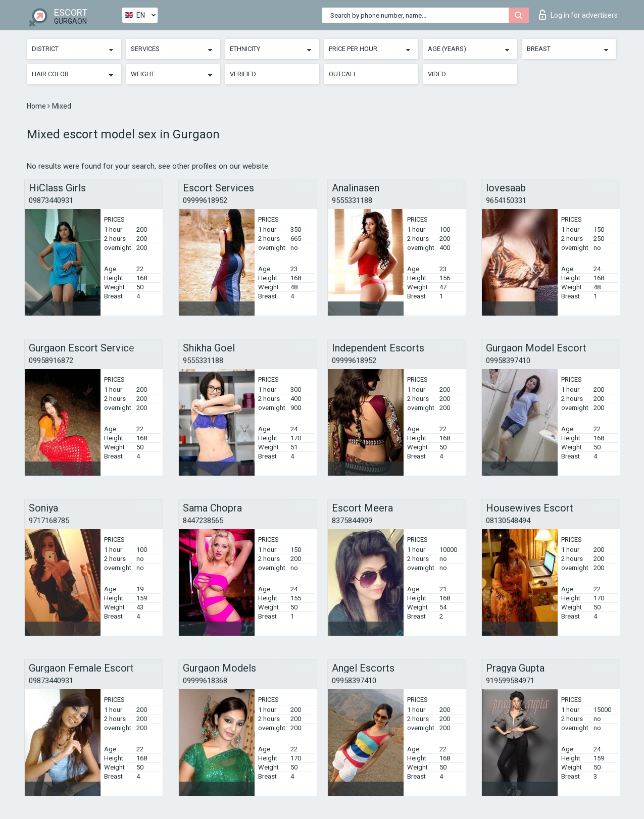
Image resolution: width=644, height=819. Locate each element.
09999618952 (205, 200)
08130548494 (508, 521)
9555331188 (352, 200)
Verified (243, 74)
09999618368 (205, 681)
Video (437, 74)
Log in (578, 15)
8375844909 (352, 521)
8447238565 (203, 521)
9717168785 (49, 521)
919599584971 (510, 681)
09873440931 (51, 200)
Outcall (343, 74)
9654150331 (506, 200)
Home (37, 106)
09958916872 (51, 361)
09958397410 (508, 361)
